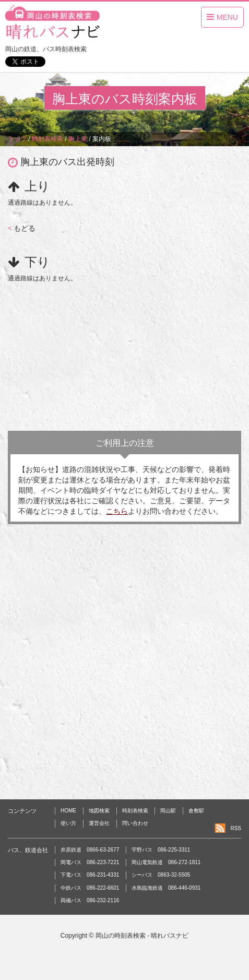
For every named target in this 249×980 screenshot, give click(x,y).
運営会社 (99, 823)
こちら (117, 511)
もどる (22, 228)
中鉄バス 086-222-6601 (90, 888)
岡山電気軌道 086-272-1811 (166, 862)
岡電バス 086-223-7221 (90, 862)
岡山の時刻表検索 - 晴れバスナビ (142, 936)
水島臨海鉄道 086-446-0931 (166, 888)
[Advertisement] (124, 354)
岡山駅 (168, 811)
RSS (236, 828)
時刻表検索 (135, 811)
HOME (68, 811)
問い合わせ (135, 823)
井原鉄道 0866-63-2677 (90, 850)
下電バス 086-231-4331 (90, 875)
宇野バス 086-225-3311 (161, 850)
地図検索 (99, 811)
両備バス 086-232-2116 (90, 900)
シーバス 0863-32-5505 (161, 875)
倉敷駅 (196, 811)
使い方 (68, 823)
